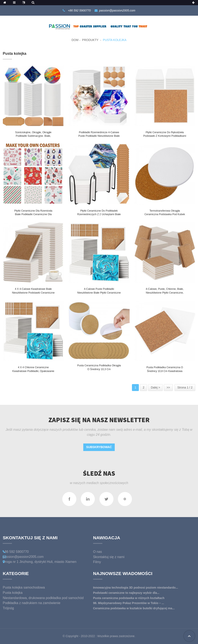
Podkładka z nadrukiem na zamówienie (32, 603)
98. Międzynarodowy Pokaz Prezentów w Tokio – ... (129, 603)
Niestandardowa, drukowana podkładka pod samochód (43, 598)
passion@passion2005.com (117, 10)
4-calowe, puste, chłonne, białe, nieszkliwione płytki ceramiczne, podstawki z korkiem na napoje (165, 293)
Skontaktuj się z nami (109, 557)
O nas (98, 552)
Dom (75, 40)
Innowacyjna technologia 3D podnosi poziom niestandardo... (136, 588)
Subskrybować (99, 447)
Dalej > (155, 387)
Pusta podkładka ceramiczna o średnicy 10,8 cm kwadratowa (165, 369)
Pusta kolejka (115, 40)
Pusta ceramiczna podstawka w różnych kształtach (129, 598)
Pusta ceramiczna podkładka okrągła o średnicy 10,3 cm (99, 367)
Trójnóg (8, 608)
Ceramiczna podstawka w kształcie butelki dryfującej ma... (134, 608)
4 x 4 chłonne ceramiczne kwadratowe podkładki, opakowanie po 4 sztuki (33, 371)
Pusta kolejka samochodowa (24, 587)
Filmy (97, 562)
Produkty (90, 40)
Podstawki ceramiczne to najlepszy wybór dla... (126, 593)
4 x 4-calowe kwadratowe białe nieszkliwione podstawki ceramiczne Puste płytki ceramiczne (33, 293)
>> (168, 387)
